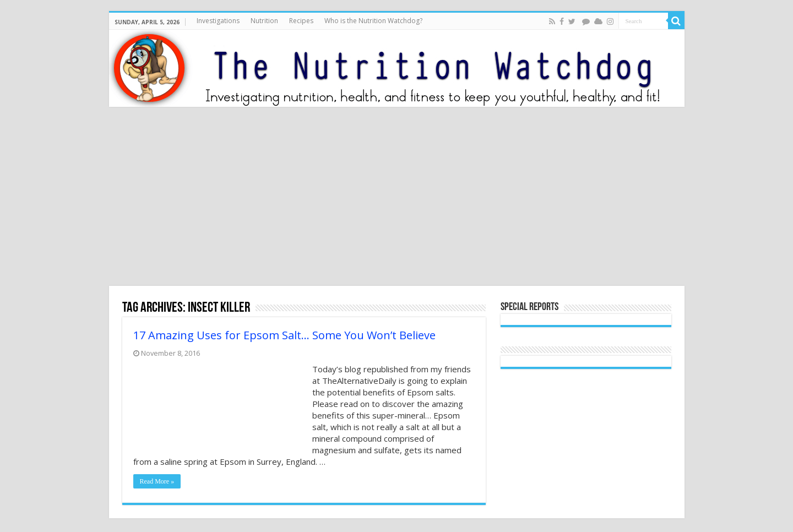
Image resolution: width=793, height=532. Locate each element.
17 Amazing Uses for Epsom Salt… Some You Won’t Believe (284, 335)
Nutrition (264, 21)
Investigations (218, 21)
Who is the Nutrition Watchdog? (373, 21)
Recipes (301, 21)
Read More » (157, 481)
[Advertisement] (397, 198)
